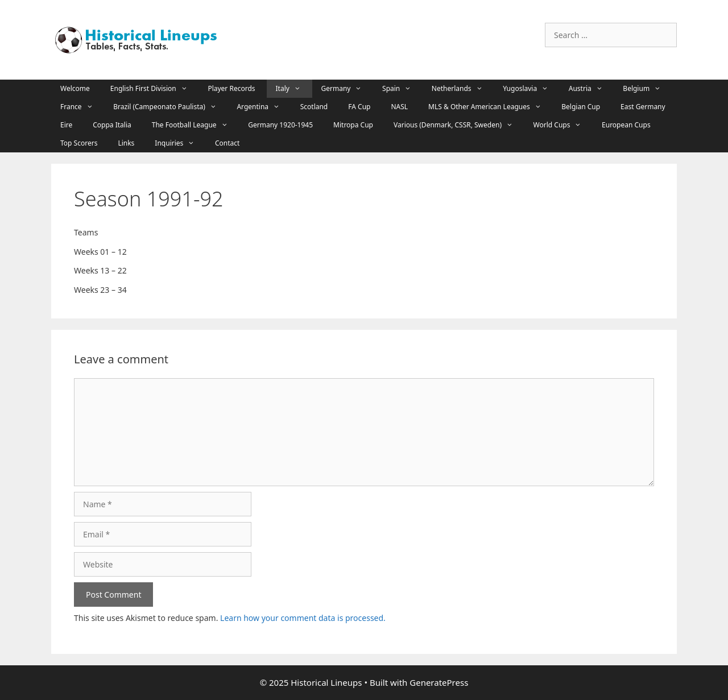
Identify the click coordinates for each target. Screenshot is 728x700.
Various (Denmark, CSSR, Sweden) (459, 125)
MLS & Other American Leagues (490, 107)
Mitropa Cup (353, 125)
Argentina (264, 107)
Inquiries (180, 143)
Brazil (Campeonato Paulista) (170, 107)
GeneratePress (439, 682)
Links (126, 143)
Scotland (314, 107)
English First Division (155, 89)
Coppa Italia (112, 125)
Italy (294, 89)
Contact (227, 143)
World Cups (563, 125)
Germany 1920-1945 (280, 125)
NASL (399, 107)
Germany (348, 89)
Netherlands (463, 89)
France (82, 107)
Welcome (75, 88)
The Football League (195, 125)
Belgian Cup (581, 107)
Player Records (231, 88)
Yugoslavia (531, 89)
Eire (66, 125)
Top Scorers (79, 143)
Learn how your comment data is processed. (303, 618)
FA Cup (359, 107)
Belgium (647, 89)
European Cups (626, 125)
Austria (591, 89)
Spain (402, 89)
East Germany (643, 107)
